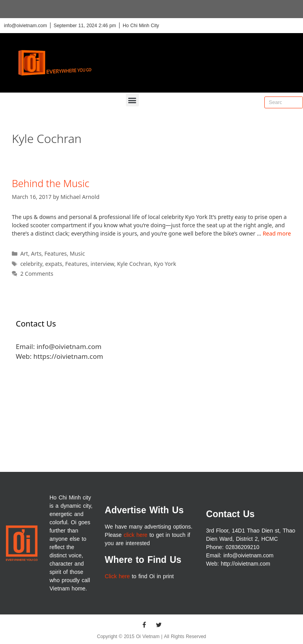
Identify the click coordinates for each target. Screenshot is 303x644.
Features (56, 253)
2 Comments (36, 274)
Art (24, 253)
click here (135, 535)
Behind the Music (50, 183)
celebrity (31, 264)
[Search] (297, 102)
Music (77, 253)
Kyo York (165, 264)
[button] (132, 100)
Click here (117, 576)
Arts (36, 253)
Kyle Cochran (134, 264)
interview (102, 264)
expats (54, 264)
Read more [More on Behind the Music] (277, 233)
